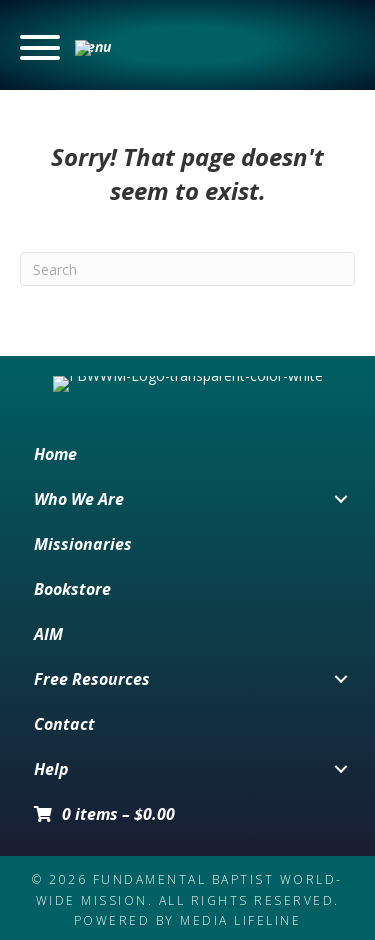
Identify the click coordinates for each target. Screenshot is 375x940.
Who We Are (79, 548)
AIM (48, 683)
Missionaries (83, 593)
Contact (64, 773)
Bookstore (72, 638)
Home (55, 503)
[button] (65, 47)
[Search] (187, 269)
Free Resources (92, 728)
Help (51, 818)
